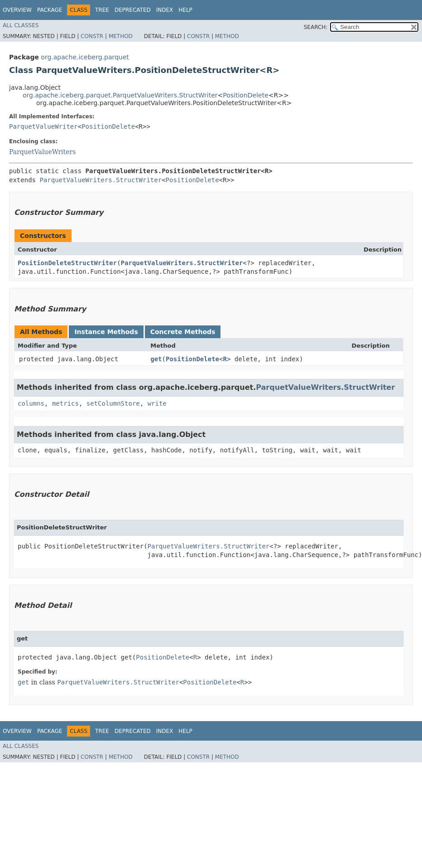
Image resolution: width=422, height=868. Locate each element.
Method (121, 36)
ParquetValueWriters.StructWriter (101, 180)
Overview (17, 10)
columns (31, 403)
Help (185, 10)
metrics (65, 403)
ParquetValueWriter (43, 126)
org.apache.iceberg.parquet (85, 57)
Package (50, 10)
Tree (102, 10)
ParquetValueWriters (42, 152)
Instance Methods (106, 332)
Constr (92, 36)
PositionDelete (246, 95)
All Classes (21, 25)
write (157, 403)
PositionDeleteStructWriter (67, 263)
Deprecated (133, 10)
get (156, 359)
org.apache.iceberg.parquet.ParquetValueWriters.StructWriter (120, 95)
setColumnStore (113, 403)
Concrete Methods (183, 332)
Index (165, 10)
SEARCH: (316, 27)
